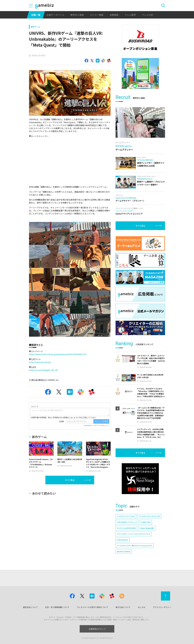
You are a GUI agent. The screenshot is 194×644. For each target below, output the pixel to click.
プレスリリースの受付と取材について (92, 607)
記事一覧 (36, 15)
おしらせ (142, 607)
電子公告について (123, 607)
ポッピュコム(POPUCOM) (126, 528)
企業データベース (55, 15)
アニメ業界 (130, 15)
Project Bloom (123, 540)
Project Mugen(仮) (147, 528)
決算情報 (114, 15)
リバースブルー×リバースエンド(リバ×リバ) (133, 534)
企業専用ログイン (97, 629)
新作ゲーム (35, 27)
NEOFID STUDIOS (124, 552)
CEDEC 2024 (146, 522)
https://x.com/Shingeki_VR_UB (43, 370)
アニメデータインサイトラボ (149, 516)
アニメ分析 (147, 15)
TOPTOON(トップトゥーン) (127, 522)
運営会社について (30, 607)
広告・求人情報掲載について (57, 607)
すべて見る (70, 480)
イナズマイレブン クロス (126, 516)
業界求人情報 (77, 15)
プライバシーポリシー (162, 607)
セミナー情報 (97, 15)
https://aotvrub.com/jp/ (40, 362)
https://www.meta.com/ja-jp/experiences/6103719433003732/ (58, 354)
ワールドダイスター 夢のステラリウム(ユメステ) (135, 546)
